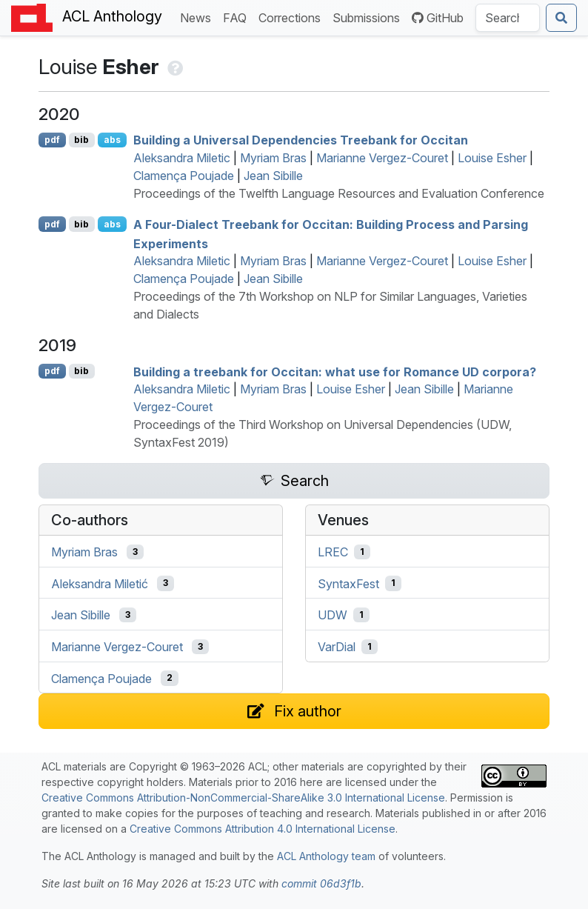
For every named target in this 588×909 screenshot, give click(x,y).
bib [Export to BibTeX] (81, 140)
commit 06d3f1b (321, 883)
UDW (333, 615)
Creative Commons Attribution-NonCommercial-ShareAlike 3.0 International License (243, 798)
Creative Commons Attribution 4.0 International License (263, 829)
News (198, 17)
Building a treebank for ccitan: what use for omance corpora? (335, 371)
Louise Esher (492, 158)
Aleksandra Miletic (182, 158)
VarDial (337, 647)
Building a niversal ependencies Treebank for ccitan (301, 140)
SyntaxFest (348, 583)
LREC (333, 552)
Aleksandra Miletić (100, 583)
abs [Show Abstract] (112, 140)
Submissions (369, 17)
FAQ (238, 17)
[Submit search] (561, 18)
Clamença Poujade (184, 176)
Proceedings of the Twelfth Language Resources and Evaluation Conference (339, 193)
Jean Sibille (273, 176)
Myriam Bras (273, 158)
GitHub (438, 18)
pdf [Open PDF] (52, 140)
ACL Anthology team (326, 856)
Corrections (293, 17)
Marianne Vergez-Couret (382, 158)
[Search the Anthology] (508, 18)
